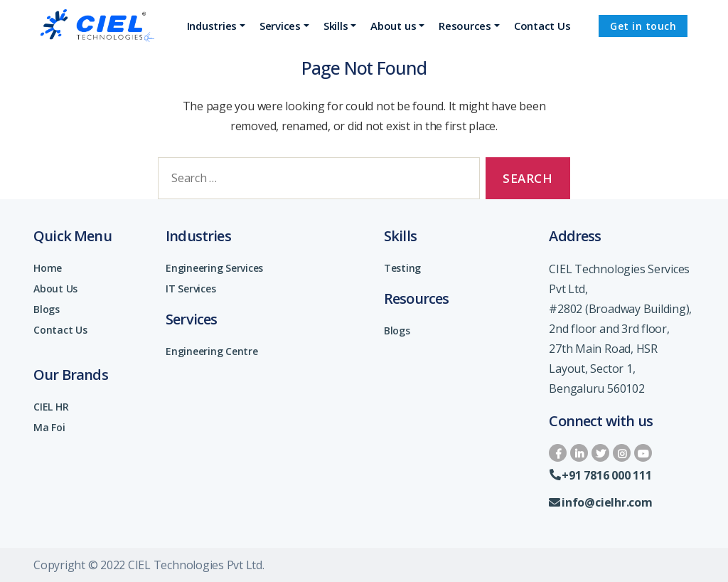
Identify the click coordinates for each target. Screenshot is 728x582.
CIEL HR (51, 407)
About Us (55, 289)
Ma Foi (49, 427)
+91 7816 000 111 (600, 475)
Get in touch (643, 26)
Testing (402, 268)
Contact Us (60, 330)
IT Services (191, 289)
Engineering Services (214, 268)
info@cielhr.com (600, 502)
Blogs (47, 309)
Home (48, 268)
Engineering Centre (212, 351)
